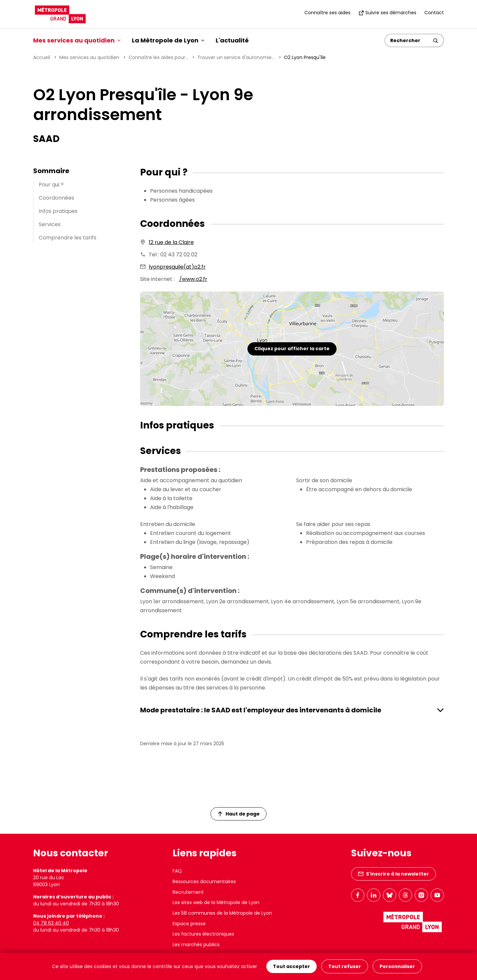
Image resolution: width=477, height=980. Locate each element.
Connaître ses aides (327, 13)
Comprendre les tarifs (68, 238)
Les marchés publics (196, 945)
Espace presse (189, 924)
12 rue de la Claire (171, 242)
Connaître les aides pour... (158, 57)
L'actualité (232, 40)
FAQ (177, 871)
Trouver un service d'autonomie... (236, 57)
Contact (434, 13)
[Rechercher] (406, 40)
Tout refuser (345, 966)
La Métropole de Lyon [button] (168, 40)
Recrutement (188, 892)
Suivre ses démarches (387, 13)
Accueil (42, 57)
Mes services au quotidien (89, 57)
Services (50, 224)
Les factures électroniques (203, 934)
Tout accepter (291, 966)
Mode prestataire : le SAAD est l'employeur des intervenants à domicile (261, 710)
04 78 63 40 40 (51, 923)
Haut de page (239, 814)
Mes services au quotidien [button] (77, 40)
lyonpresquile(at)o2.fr (177, 267)
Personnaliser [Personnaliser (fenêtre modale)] (397, 966)
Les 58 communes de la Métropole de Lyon (222, 913)
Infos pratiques (58, 211)
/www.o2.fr (193, 279)
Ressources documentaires (204, 882)
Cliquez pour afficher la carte (292, 349)
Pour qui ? (51, 185)
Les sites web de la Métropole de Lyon (216, 902)
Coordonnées (56, 198)
